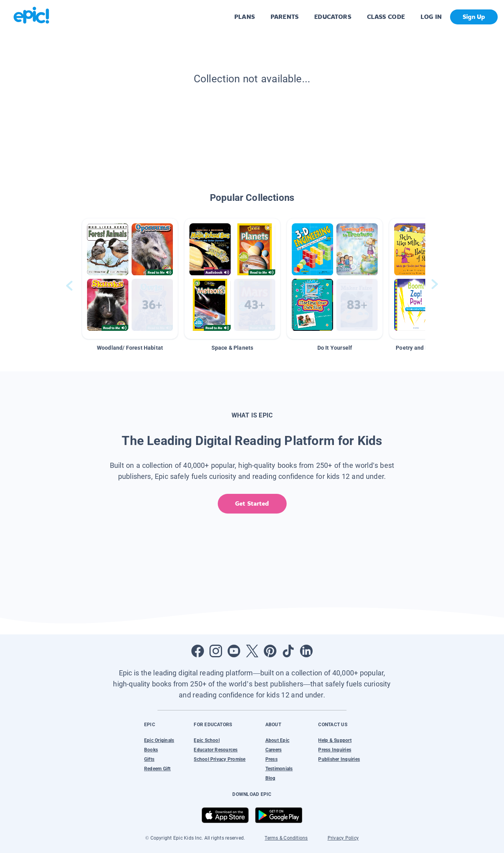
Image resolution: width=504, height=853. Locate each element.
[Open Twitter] (252, 651)
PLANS (245, 17)
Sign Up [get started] (474, 17)
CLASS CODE (386, 17)
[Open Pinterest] (270, 651)
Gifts (149, 759)
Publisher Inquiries (339, 759)
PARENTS (284, 17)
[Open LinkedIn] (306, 651)
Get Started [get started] (252, 503)
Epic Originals (159, 740)
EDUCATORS (333, 17)
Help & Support (335, 740)
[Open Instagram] (216, 651)
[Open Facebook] (198, 651)
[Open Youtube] (234, 651)
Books (151, 750)
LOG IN (431, 17)
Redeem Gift (157, 769)
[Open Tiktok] (288, 651)
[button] (130, 279)
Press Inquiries (335, 750)
